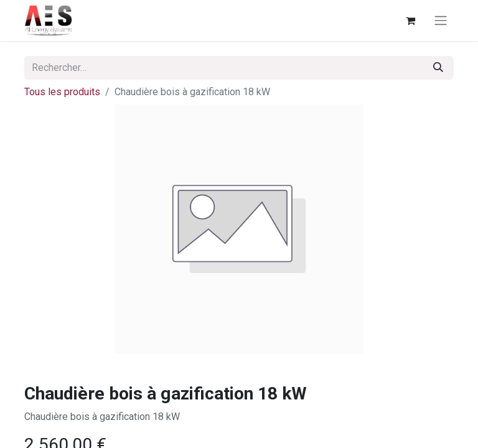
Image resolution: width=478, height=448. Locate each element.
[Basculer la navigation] (441, 21)
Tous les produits (62, 92)
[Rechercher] (438, 68)
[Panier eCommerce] (410, 21)
